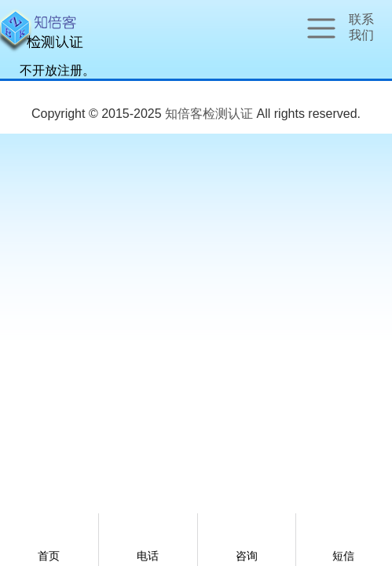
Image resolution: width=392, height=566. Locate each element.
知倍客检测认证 (209, 114)
